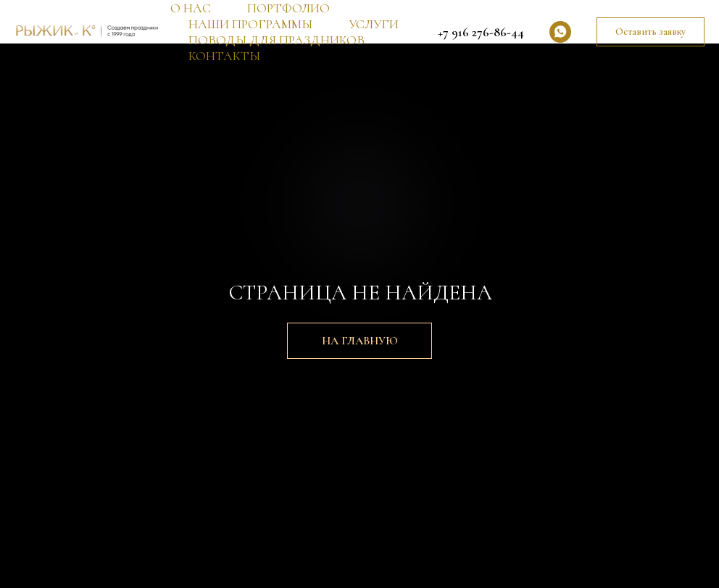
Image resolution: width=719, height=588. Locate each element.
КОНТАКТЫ (224, 56)
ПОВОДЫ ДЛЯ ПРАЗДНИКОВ (277, 40)
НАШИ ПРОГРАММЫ (250, 24)
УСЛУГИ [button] (374, 24)
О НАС (191, 8)
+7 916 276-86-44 (481, 32)
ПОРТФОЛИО (288, 8)
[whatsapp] (560, 32)
